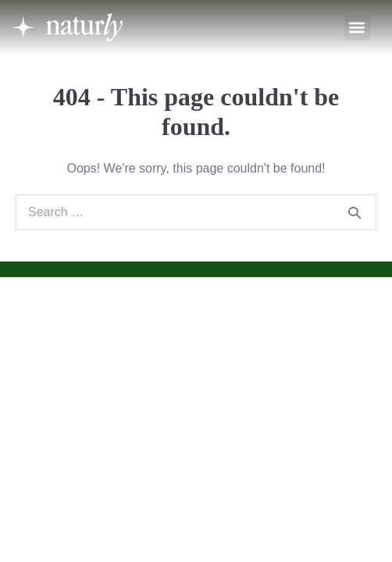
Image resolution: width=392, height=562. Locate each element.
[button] (357, 28)
